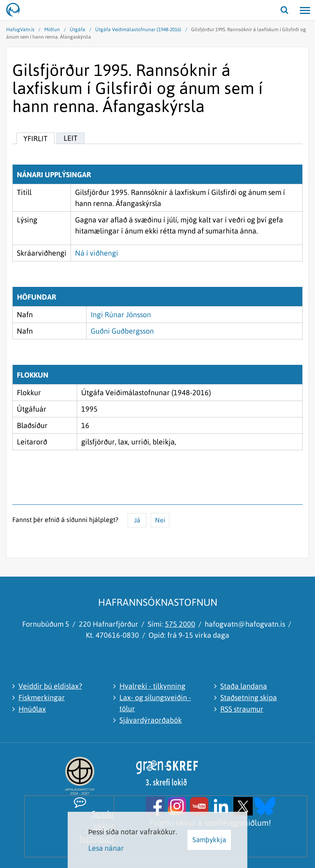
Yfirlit (35, 139)
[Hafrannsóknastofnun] (16, 10)
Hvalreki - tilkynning (152, 686)
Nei (160, 520)
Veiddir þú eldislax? (50, 686)
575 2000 (180, 624)
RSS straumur (242, 709)
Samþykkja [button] (209, 840)
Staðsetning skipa (249, 697)
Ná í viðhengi (97, 253)
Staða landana (244, 686)
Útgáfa (78, 30)
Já (137, 520)
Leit (71, 138)
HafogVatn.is (20, 30)
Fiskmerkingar (42, 697)
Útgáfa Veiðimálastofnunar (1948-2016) (138, 30)
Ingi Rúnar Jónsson (121, 315)
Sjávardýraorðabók (151, 720)
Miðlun (52, 30)
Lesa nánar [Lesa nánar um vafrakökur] (106, 848)
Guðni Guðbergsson (122, 331)
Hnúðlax (32, 709)
